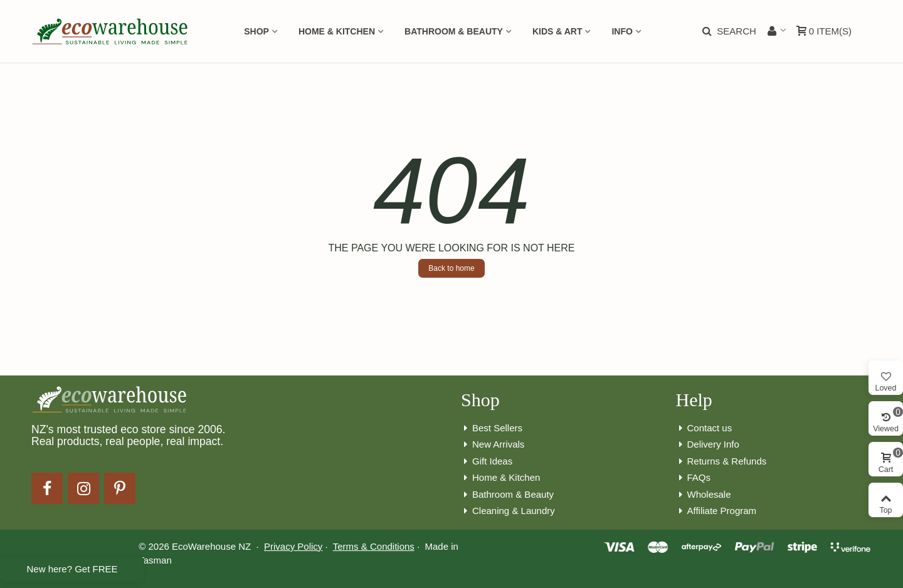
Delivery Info (708, 445)
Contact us (704, 428)
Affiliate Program (716, 511)
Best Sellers (492, 428)
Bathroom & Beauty (454, 31)
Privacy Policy (293, 546)
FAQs (694, 478)
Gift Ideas (487, 462)
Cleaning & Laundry (508, 511)
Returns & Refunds (721, 462)
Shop (256, 31)
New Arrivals (493, 445)
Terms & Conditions (374, 546)
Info (622, 31)
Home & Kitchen (337, 31)
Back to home (451, 268)
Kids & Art (557, 31)
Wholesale (704, 495)
